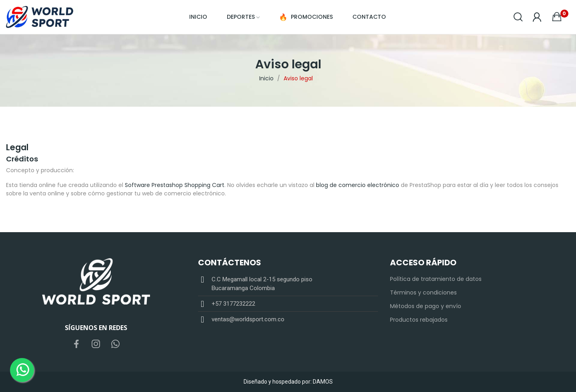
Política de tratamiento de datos (436, 279)
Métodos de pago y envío (426, 306)
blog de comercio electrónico (358, 185)
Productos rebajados (419, 320)
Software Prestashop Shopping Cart (175, 185)
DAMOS (323, 382)
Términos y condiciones (423, 293)
